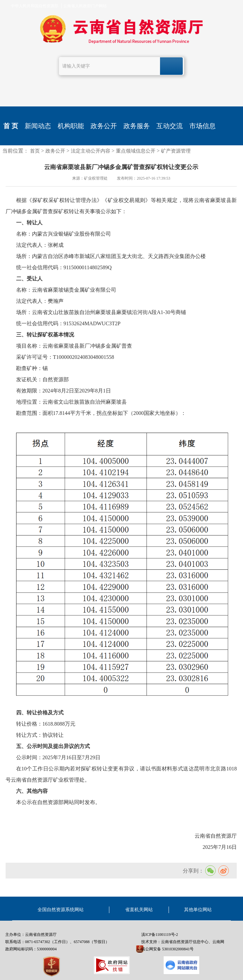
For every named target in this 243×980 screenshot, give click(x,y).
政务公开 (104, 126)
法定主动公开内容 (91, 151)
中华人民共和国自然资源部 (35, 6)
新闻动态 (38, 126)
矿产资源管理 (176, 151)
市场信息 (202, 126)
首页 (35, 151)
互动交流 (170, 126)
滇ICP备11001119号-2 (160, 935)
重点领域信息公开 (136, 151)
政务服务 (137, 126)
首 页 (11, 126)
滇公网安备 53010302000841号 (167, 949)
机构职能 (71, 126)
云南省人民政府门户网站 (85, 6)
